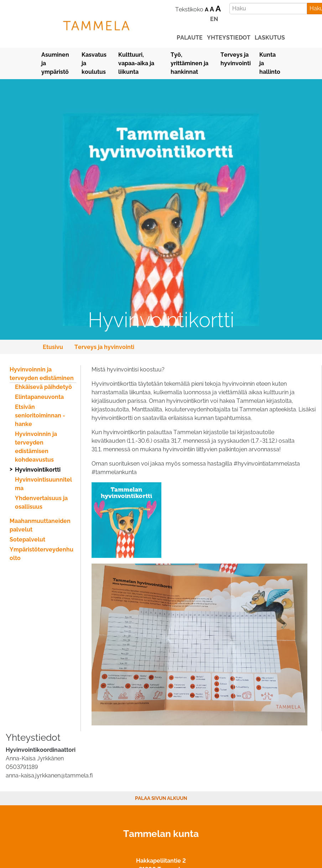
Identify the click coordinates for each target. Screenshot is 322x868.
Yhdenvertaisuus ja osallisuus (41, 502)
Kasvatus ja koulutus (94, 63)
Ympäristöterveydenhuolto (41, 554)
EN (214, 19)
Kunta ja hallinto (270, 63)
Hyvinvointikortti (38, 470)
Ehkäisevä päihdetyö (43, 387)
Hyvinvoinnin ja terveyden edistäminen (42, 374)
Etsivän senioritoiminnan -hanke (40, 415)
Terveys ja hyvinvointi (236, 59)
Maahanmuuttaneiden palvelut (40, 525)
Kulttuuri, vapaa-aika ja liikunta (136, 63)
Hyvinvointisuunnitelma (43, 484)
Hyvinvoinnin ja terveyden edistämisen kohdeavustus (36, 447)
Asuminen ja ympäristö (55, 63)
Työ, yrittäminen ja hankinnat (189, 63)
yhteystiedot (229, 38)
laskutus (270, 38)
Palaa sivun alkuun (161, 798)
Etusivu (53, 347)
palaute (190, 38)
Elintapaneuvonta (39, 397)
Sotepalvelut (27, 540)
